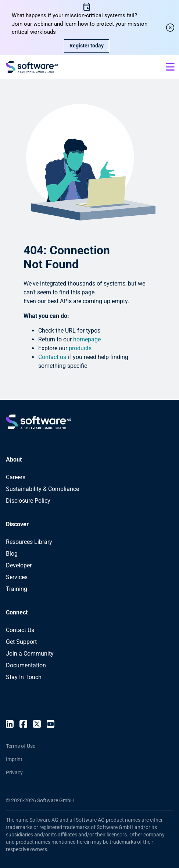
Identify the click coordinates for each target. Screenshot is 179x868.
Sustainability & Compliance (42, 489)
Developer (19, 565)
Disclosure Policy (28, 501)
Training (17, 589)
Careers (16, 477)
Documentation (26, 665)
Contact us (52, 357)
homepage (87, 339)
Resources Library (29, 542)
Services (17, 577)
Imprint (14, 759)
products (80, 348)
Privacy (14, 772)
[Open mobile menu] (170, 67)
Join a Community (30, 654)
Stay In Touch (24, 677)
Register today (87, 46)
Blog (12, 554)
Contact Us (20, 630)
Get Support (21, 642)
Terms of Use (21, 746)
